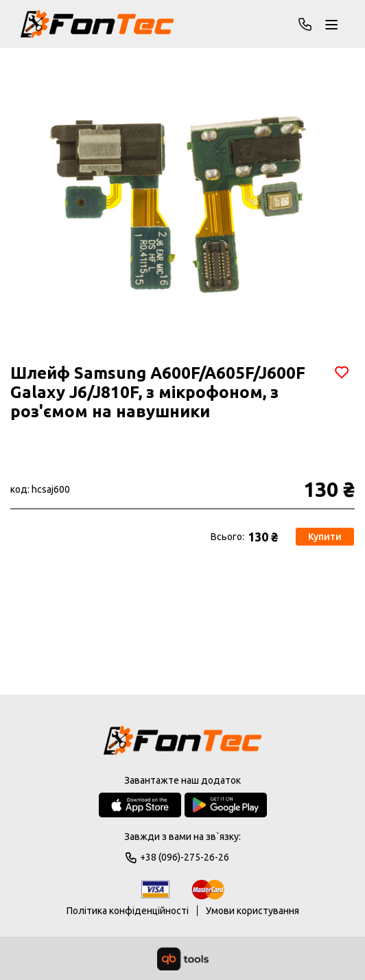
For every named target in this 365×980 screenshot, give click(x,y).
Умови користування (252, 911)
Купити (326, 537)
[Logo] (182, 742)
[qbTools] (183, 959)
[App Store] (140, 805)
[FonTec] (97, 24)
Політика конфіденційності (128, 911)
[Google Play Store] (226, 805)
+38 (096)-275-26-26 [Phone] (305, 24)
